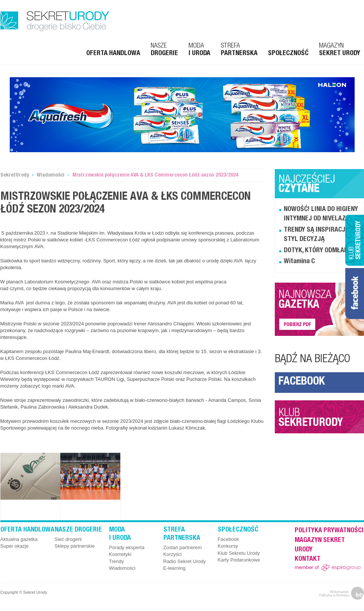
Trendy (117, 561)
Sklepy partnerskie (75, 546)
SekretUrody (15, 175)
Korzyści (173, 554)
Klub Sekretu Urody (239, 553)
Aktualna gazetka (19, 539)
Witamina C (299, 262)
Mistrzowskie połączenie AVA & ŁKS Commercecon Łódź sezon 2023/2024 (155, 175)
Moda (199, 50)
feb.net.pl (342, 593)
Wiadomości (51, 175)
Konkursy (228, 546)
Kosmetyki (120, 554)
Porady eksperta (127, 547)
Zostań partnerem (183, 547)
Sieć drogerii (68, 539)
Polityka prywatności (329, 531)
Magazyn (340, 50)
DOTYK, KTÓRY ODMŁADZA (320, 251)
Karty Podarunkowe (239, 560)
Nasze (164, 50)
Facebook (302, 382)
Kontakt (308, 559)
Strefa (239, 50)
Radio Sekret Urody (185, 561)
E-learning (175, 568)
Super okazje (15, 546)
